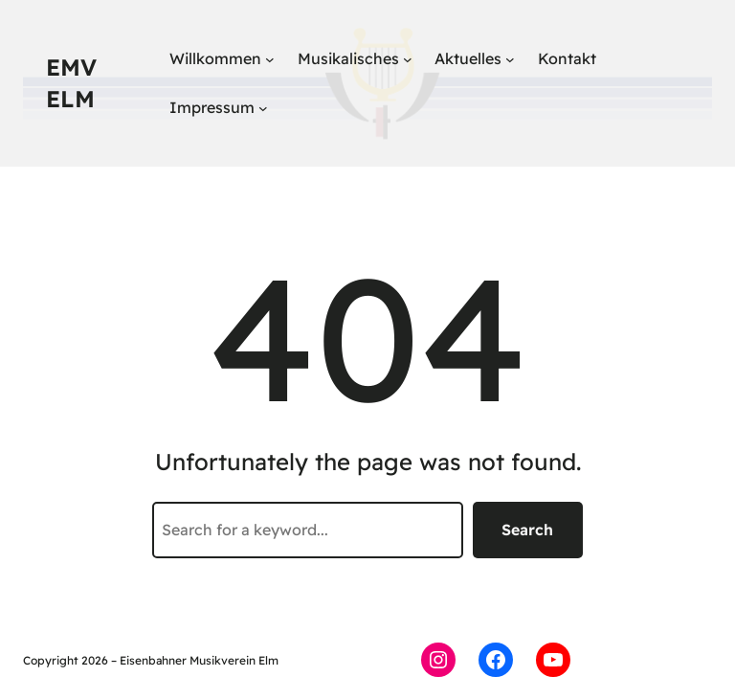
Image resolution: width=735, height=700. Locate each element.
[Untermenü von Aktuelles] (510, 59)
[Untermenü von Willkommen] (270, 59)
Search (527, 530)
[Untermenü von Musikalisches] (408, 59)
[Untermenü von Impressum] (263, 108)
